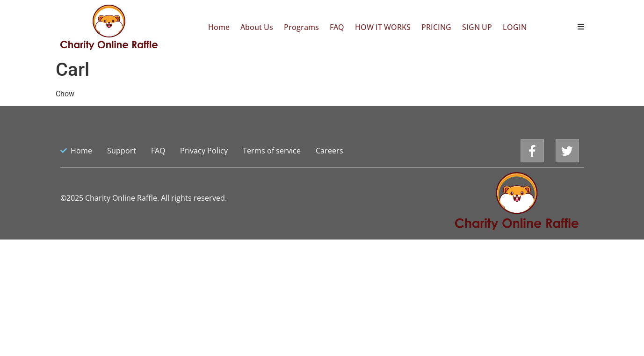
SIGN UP (477, 27)
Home (219, 27)
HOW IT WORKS (383, 27)
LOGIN (515, 27)
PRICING (436, 27)
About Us (257, 27)
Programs (301, 27)
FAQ (337, 27)
